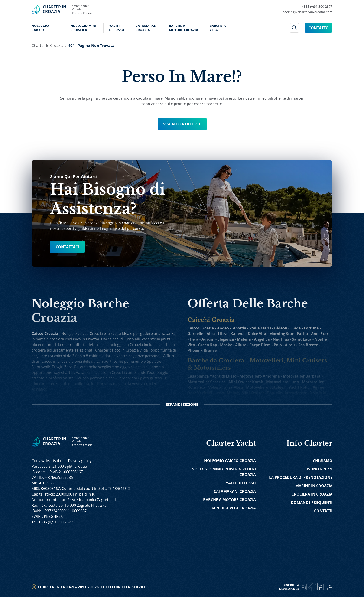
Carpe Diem (260, 345)
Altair (290, 345)
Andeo (223, 328)
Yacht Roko (299, 387)
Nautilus (281, 339)
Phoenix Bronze (202, 350)
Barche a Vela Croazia (218, 28)
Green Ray (208, 345)
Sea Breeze (308, 345)
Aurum (208, 339)
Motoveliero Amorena (260, 376)
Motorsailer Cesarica (207, 382)
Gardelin (196, 334)
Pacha (302, 334)
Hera (194, 339)
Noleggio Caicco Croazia (40, 28)
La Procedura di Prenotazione (301, 477)
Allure (241, 345)
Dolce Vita (257, 334)
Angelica (262, 339)
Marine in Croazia (314, 486)
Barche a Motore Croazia (184, 28)
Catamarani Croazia (147, 28)
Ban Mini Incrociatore (287, 393)
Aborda (240, 328)
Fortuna (311, 328)
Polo (278, 345)
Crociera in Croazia (312, 494)
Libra (223, 334)
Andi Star (320, 334)
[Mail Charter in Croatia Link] (307, 12)
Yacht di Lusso (117, 28)
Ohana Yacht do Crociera (236, 398)
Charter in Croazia (47, 46)
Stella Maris (260, 328)
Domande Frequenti (312, 502)
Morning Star (281, 334)
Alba (211, 334)
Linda (296, 328)
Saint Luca (302, 339)
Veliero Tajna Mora (226, 387)
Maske (226, 345)
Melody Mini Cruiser (245, 393)
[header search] (294, 28)
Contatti (323, 511)
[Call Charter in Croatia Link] (307, 7)
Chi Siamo (323, 461)
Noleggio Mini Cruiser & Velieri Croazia (84, 28)
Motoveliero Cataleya (266, 387)
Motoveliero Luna (283, 382)
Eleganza (226, 339)
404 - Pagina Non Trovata (91, 46)
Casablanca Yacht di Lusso (212, 376)
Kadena (238, 334)
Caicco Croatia (201, 328)
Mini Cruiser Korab (246, 382)
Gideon (281, 328)
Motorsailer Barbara (302, 376)
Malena (244, 339)
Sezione (182, 405)
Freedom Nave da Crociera (287, 398)
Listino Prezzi (318, 469)
